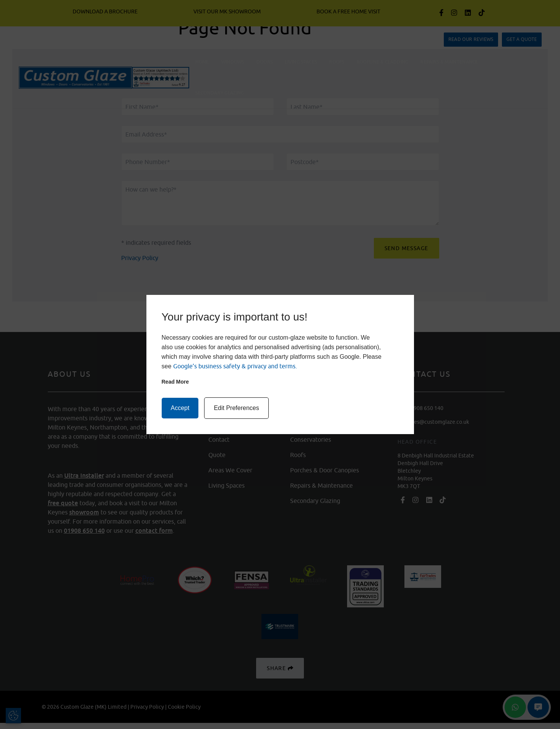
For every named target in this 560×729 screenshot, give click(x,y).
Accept (180, 408)
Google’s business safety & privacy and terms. (235, 366)
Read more (175, 382)
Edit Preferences (236, 408)
